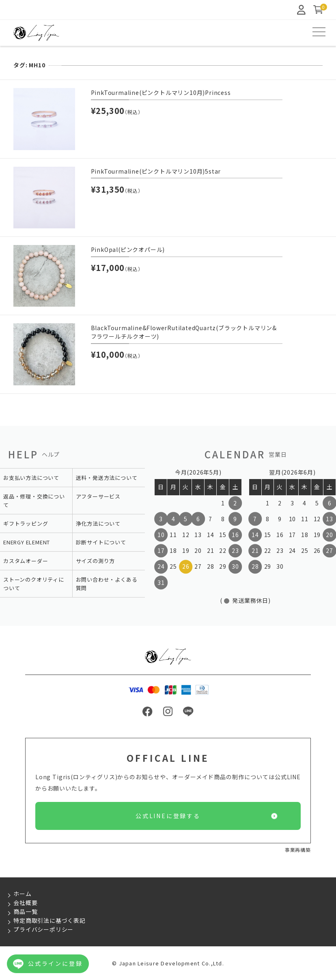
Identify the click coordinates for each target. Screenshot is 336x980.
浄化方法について (98, 523)
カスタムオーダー (26, 561)
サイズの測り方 (96, 561)
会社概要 (25, 903)
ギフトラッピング (26, 523)
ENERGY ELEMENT (27, 542)
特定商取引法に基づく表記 (50, 920)
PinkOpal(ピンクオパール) (128, 249)
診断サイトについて (101, 542)
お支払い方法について (31, 478)
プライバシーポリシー (43, 929)
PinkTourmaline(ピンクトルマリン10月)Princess (161, 92)
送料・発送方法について (107, 478)
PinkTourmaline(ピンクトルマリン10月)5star (156, 171)
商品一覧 (25, 911)
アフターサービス (98, 496)
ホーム (22, 894)
